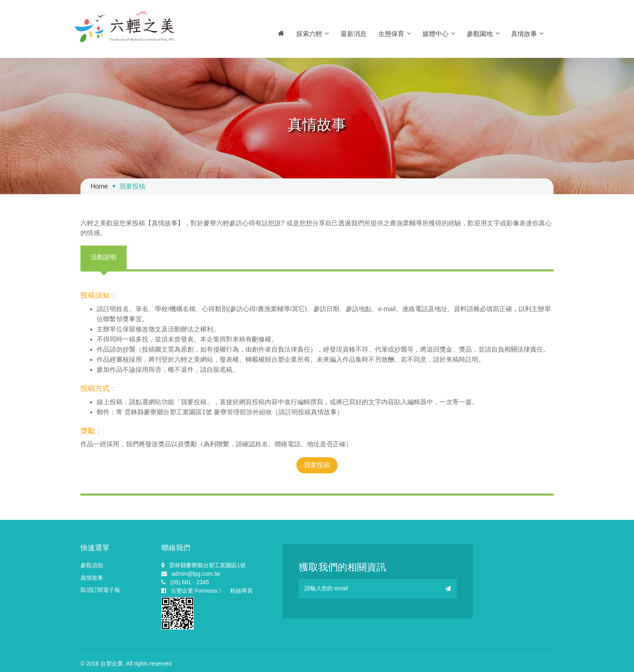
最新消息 (353, 34)
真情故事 (527, 34)
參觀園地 (483, 34)
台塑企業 (112, 664)
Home (99, 186)
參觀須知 (92, 565)
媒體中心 (439, 34)
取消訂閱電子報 (100, 590)
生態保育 (395, 34)
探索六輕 (313, 34)
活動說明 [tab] (104, 257)
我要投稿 (317, 465)
